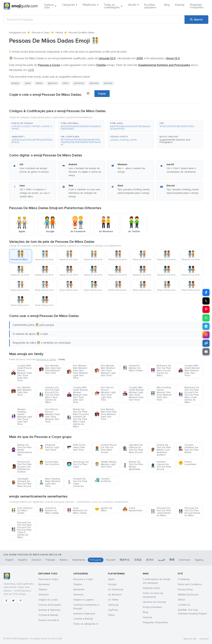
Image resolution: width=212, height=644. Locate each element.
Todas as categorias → (86, 624)
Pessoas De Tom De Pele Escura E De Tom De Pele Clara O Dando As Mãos (21, 530)
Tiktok (111, 615)
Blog (167, 5)
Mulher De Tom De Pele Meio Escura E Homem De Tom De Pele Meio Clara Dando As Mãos (78, 418)
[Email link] (206, 352)
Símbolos (44, 595)
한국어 (150, 560)
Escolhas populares (150, 6)
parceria (94, 83)
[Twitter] (13, 601)
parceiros (79, 83)
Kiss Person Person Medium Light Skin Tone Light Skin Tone (105, 394)
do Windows (115, 595)
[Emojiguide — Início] (7, 576)
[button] (32, 126)
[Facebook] (6, 601)
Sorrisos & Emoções (50, 605)
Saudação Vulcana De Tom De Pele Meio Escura (21, 482)
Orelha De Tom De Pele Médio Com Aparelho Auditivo (161, 450)
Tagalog (199, 560)
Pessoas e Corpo (41, 33)
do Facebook (116, 589)
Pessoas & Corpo (48, 579)
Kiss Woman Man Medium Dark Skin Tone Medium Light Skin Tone (77, 372)
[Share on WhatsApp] (206, 318)
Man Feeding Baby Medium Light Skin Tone (50, 482)
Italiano (64, 560)
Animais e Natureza (84, 614)
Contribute (184, 579)
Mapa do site (190, 639)
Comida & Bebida (48, 615)
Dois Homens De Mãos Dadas (22, 510)
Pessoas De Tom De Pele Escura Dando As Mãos (189, 512)
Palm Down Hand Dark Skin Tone (76, 447)
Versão (133, 5)
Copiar (102, 94)
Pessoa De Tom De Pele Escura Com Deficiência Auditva (21, 467)
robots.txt (204, 639)
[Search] (196, 20)
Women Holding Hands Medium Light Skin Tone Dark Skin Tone (22, 417)
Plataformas (90, 5)
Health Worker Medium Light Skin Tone (106, 464)
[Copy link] (206, 343)
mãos (66, 83)
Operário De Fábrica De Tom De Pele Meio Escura (133, 449)
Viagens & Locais (48, 600)
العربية (162, 560)
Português (96, 560)
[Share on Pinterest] (206, 309)
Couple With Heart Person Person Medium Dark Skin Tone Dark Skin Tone (22, 373)
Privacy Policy (185, 589)
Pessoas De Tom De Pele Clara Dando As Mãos (161, 512)
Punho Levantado (187, 463)
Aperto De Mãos (104, 509)
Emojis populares (153, 607)
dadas (39, 83)
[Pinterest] (20, 601)
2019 (31, 70)
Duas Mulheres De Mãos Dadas (77, 510)
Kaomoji (180, 5)
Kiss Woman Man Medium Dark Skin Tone (21, 391)
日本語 (138, 560)
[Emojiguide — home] (21, 6)
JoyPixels (113, 610)
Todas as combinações (113, 6)
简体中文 (125, 560)
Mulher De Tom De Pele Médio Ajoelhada (133, 466)
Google (112, 584)
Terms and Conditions (190, 584)
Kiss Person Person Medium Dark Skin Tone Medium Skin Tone (49, 415)
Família (59, 33)
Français (50, 560)
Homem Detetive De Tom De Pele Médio (189, 449)
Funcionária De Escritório (49, 463)
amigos (15, 83)
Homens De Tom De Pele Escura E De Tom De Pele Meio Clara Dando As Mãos (49, 395)
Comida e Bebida (83, 619)
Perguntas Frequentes (197, 6)
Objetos (43, 589)
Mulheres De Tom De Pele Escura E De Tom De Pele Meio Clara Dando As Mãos (189, 395)
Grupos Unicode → (49, 620)
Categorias (69, 5)
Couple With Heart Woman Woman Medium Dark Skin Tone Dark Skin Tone (77, 395)
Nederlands (79, 560)
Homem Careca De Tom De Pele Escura (161, 466)
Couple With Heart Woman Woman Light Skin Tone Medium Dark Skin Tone (133, 394)
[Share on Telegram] (206, 326)
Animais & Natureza (49, 610)
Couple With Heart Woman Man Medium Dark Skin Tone (189, 370)
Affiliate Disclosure (188, 595)
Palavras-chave (151, 588)
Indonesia (184, 560)
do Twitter (113, 600)
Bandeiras (44, 584)
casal (28, 83)
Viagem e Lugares (84, 600)
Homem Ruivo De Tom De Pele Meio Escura (106, 449)
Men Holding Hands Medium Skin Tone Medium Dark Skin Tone (161, 394)
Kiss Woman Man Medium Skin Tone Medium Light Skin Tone (105, 370)
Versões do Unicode (154, 602)
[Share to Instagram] (206, 335)
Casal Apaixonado (132, 509)
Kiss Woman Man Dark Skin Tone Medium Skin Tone (50, 369)
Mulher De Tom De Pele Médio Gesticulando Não (22, 450)
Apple (111, 579)
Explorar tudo (50, 6)
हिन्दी (172, 560)
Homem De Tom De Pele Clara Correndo (77, 482)
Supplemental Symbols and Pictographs (175, 141)
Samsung (113, 605)
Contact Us (184, 605)
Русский (110, 560)
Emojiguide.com (18, 33)
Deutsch (36, 560)
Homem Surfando (103, 480)
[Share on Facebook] (206, 292)
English (10, 560)
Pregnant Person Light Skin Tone (49, 447)
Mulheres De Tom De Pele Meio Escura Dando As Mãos (161, 370)
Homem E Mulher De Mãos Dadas (133, 368)
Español (23, 560)
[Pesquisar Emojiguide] (94, 20)
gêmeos (53, 83)
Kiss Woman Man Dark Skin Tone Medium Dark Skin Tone (106, 414)
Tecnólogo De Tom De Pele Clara (78, 464)
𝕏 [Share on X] (206, 301)
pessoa (108, 83)
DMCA (181, 600)
